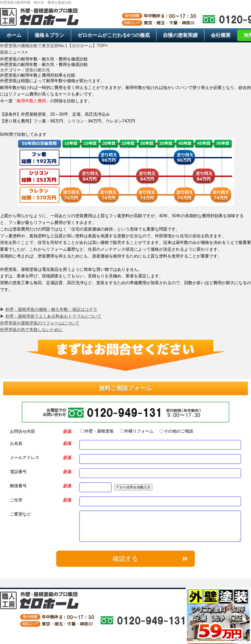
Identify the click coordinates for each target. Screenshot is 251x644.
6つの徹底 (114, 35)
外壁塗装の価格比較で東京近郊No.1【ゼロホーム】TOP (53, 46)
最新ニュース (13, 52)
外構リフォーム (137, 431)
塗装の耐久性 (38, 70)
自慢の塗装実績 (180, 35)
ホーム (14, 35)
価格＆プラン (49, 35)
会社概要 (221, 35)
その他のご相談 (176, 431)
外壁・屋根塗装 (97, 431)
